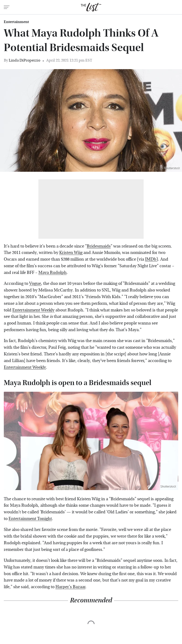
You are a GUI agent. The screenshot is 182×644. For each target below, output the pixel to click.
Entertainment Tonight (30, 519)
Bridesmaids (99, 246)
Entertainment (16, 22)
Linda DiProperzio (25, 60)
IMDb (151, 259)
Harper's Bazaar (70, 587)
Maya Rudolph (52, 273)
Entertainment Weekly (33, 310)
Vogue (35, 284)
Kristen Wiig (71, 253)
